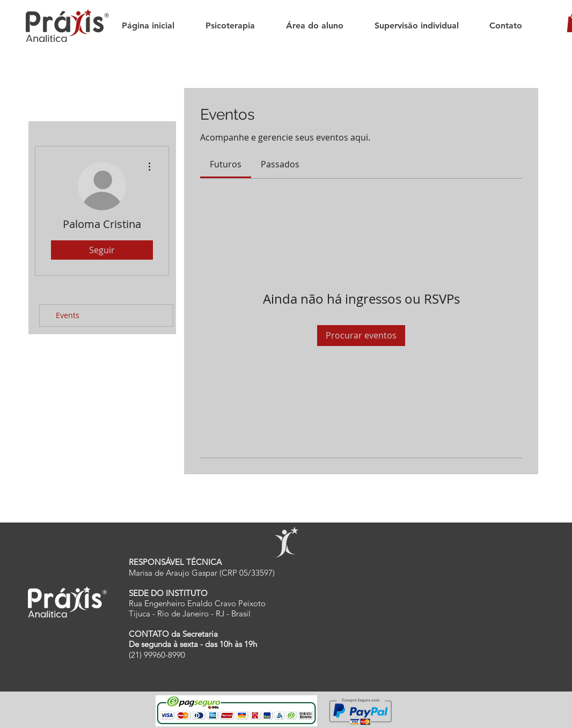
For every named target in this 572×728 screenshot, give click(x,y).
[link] (226, 164)
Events (68, 315)
